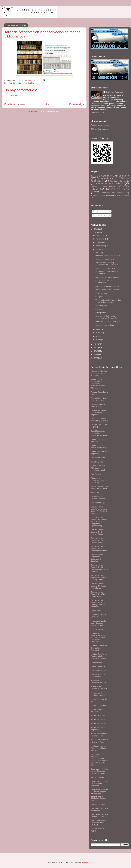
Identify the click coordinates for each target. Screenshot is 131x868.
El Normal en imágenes (100, 129)
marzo (99, 340)
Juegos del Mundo (98, 670)
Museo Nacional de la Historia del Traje (100, 735)
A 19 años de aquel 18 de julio (107, 286)
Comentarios (99, 215)
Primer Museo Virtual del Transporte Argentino (99, 783)
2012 (96, 344)
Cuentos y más (97, 462)
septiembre (101, 246)
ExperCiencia (96, 611)
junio (98, 329)
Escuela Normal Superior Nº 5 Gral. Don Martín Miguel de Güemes (99, 568)
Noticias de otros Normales (104, 186)
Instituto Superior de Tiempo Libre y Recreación (99, 648)
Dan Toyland (96, 474)
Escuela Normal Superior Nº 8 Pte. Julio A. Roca (98, 594)
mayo (98, 333)
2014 (96, 229)
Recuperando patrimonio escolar (108, 290)
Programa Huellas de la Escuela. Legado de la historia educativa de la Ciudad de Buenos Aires (99, 795)
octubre (99, 242)
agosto (99, 249)
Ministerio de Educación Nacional (99, 688)
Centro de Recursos (114, 92)
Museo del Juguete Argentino (99, 729)
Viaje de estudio (123, 195)
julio (98, 253)
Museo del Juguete (99, 723)
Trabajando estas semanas (102, 195)
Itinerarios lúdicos (98, 666)
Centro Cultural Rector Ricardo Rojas (99, 447)
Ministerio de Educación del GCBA (99, 682)
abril (98, 336)
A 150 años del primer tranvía (107, 277)
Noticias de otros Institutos (110, 183)
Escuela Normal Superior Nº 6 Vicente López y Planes (99, 578)
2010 (96, 351)
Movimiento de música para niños (98, 694)
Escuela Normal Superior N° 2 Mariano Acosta (97, 532)
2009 (96, 354)
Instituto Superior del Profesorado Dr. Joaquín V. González (99, 656)
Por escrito (100, 309)
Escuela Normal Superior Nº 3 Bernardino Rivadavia (99, 548)
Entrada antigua (77, 104)
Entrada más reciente (14, 104)
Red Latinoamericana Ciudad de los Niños (99, 815)
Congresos (107, 176)
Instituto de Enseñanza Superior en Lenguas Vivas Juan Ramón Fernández (99, 637)
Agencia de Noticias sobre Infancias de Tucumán (99, 373)
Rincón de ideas (28, 83)
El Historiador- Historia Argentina (98, 498)
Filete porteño (101, 312)
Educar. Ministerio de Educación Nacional (99, 488)
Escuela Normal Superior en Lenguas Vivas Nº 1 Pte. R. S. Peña (99, 510)
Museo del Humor (98, 715)
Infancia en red (97, 629)
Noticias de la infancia (120, 181)
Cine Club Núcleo (98, 458)
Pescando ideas (97, 777)
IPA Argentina (96, 662)
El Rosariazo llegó (98, 503)
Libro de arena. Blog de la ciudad (99, 675)
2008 (96, 358)
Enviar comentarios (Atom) (50, 111)
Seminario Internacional (105, 325)
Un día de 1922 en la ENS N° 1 (108, 256)
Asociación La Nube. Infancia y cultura (99, 399)
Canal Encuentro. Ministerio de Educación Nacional (99, 433)
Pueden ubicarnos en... (100, 125)
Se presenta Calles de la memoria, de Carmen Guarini (108, 317)
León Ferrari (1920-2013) (105, 268)
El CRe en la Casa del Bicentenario (104, 282)
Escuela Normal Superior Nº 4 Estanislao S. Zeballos (97, 558)
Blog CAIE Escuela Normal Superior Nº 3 (99, 420)
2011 (96, 348)
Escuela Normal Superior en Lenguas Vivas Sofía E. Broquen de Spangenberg (99, 521)
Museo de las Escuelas (96, 710)
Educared (95, 493)
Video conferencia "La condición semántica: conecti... (108, 301)
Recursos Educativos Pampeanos (99, 809)
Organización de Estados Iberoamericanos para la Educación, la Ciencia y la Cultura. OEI (99, 760)
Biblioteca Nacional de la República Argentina (99, 412)
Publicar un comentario (17, 95)
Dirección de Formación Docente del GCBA (99, 480)
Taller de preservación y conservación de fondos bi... (107, 264)
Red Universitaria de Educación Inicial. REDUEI (99, 823)
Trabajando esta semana (113, 193)
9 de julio (99, 297)
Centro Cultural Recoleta (97, 440)
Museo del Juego (98, 719)
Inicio (47, 104)
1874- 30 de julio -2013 (104, 259)
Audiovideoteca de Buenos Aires (98, 405)
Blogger (85, 862)
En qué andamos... (106, 178)
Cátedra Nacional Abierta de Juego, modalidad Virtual (98, 468)
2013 (96, 232)
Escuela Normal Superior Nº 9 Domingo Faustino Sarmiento (98, 604)
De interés (17, 83)
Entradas (97, 211)
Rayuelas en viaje (98, 804)
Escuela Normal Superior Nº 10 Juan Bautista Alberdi (99, 540)
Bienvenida (94, 176)
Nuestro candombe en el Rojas (108, 322)
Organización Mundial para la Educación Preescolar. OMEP (100, 771)
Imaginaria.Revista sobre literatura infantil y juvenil (98, 623)
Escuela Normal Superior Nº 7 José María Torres (98, 586)
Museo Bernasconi (98, 705)
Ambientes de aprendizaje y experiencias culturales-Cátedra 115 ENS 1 (98, 384)
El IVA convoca (101, 293)
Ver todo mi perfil (98, 113)
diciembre (100, 235)
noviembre (100, 239)
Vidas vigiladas (101, 306)
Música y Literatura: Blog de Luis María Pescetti (99, 748)
